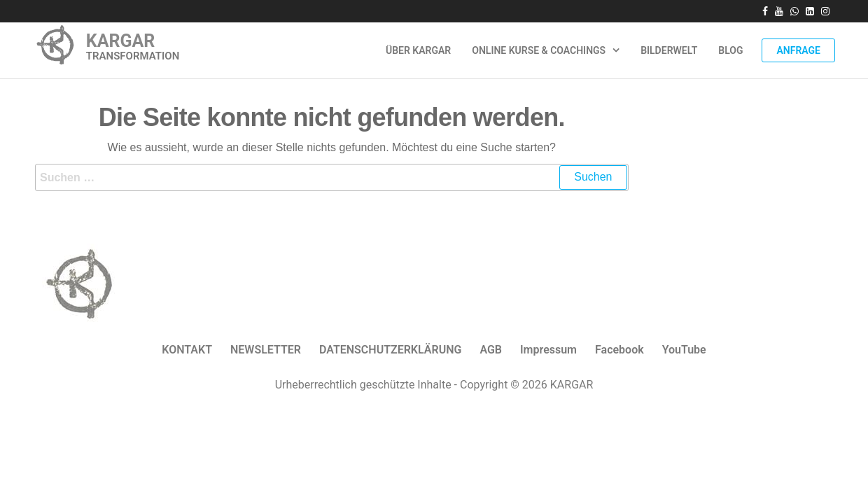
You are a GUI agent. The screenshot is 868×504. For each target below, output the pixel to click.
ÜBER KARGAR (418, 50)
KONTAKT (187, 350)
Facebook (619, 350)
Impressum (548, 350)
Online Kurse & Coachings (539, 50)
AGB (491, 350)
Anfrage (798, 50)
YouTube (684, 350)
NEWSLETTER (266, 350)
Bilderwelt (669, 50)
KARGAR (121, 41)
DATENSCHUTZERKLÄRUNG (390, 350)
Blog (730, 50)
